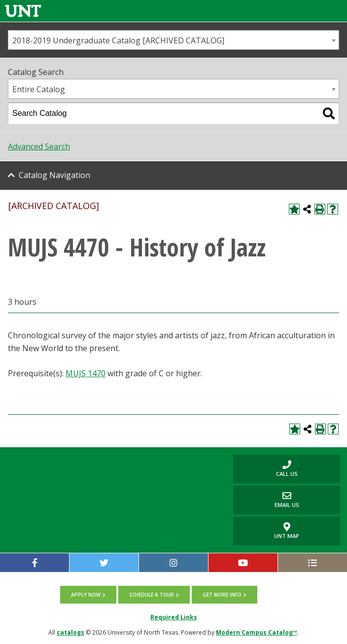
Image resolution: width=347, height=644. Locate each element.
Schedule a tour (152, 595)
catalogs (70, 632)
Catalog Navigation (54, 175)
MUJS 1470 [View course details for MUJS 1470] (86, 373)
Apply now (86, 595)
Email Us (266, 500)
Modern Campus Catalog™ (257, 632)
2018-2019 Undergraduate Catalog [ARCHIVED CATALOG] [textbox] (118, 40)
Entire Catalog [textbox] (39, 89)
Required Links (174, 617)
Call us (265, 469)
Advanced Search (39, 146)
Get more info (222, 595)
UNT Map (287, 531)
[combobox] (173, 40)
